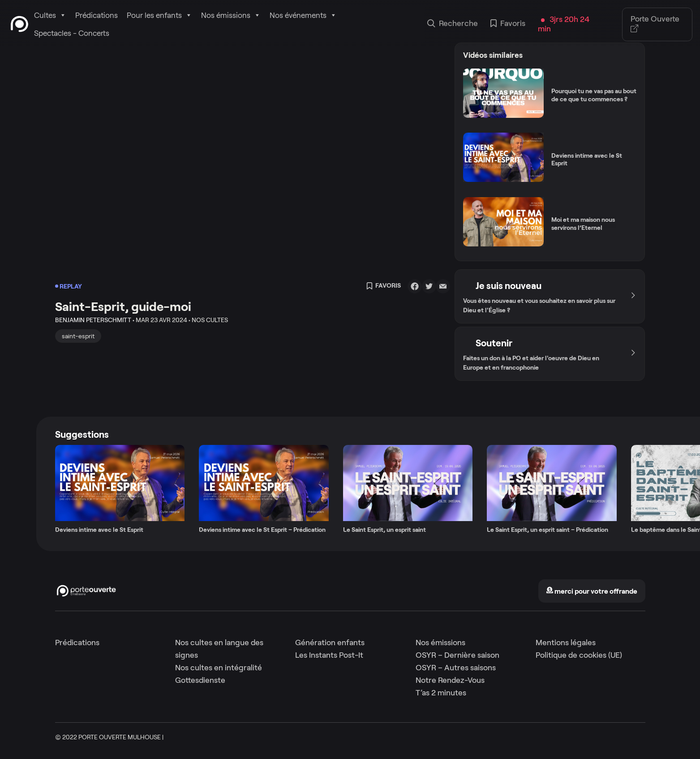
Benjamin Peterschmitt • (95, 320)
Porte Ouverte (655, 24)
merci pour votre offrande (592, 591)
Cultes (50, 15)
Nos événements (303, 15)
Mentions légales (566, 643)
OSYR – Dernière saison (457, 655)
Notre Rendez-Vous (450, 680)
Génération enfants (330, 643)
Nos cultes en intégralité (219, 668)
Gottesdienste (200, 680)
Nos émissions (231, 15)
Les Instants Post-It (329, 655)
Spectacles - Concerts (72, 33)
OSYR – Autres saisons (456, 668)
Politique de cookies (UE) (579, 655)
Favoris (508, 24)
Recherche (453, 24)
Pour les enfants (159, 15)
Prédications (97, 15)
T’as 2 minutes (441, 693)
